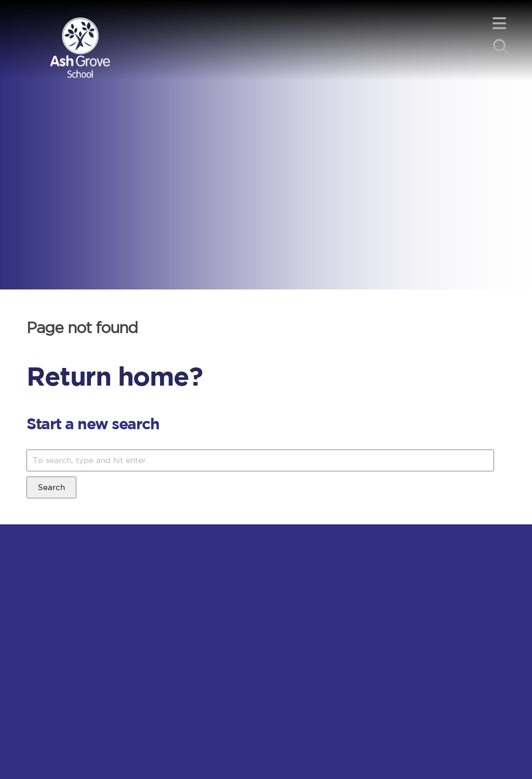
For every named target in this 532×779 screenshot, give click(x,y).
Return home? (114, 376)
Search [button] (51, 487)
